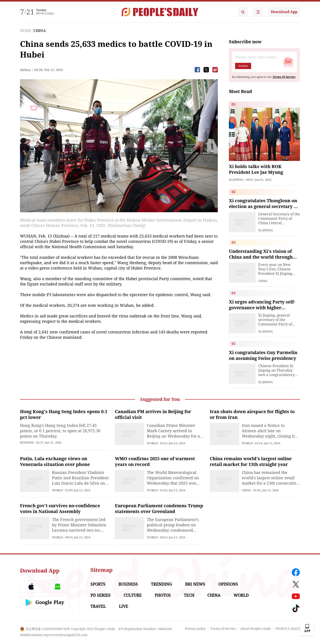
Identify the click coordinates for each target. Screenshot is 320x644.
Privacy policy (195, 629)
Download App (284, 12)
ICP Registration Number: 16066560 (145, 629)
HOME (26, 31)
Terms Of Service (284, 77)
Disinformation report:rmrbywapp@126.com (54, 635)
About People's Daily (256, 629)
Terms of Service (223, 629)
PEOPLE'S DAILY (288, 629)
